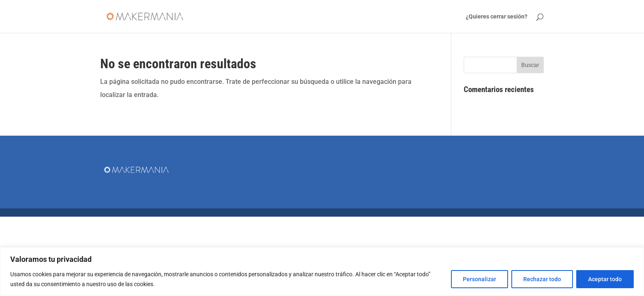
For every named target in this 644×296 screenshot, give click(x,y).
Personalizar (480, 279)
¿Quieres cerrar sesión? (497, 17)
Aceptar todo (605, 279)
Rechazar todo (542, 279)
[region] (322, 272)
